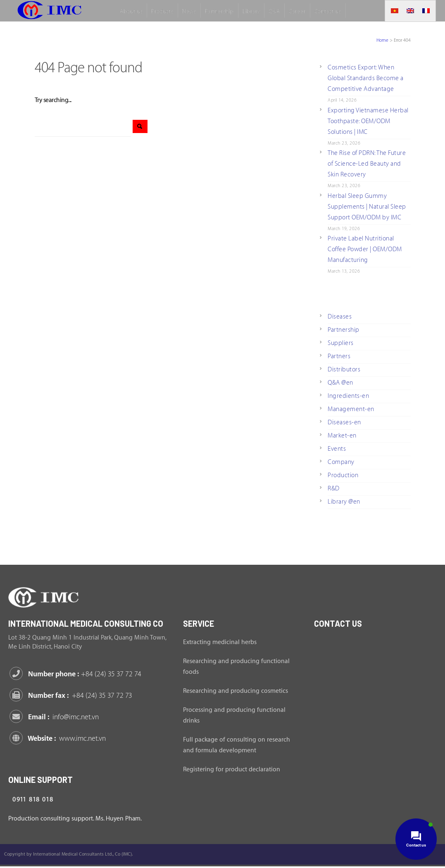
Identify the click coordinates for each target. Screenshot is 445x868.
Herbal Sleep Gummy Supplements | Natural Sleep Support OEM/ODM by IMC (367, 207)
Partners (339, 356)
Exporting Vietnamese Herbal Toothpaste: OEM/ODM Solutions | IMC (368, 121)
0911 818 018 (33, 800)
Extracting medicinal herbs (220, 642)
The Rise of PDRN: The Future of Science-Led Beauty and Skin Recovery (367, 164)
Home (382, 40)
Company (341, 462)
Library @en (344, 502)
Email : (56, 717)
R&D (334, 489)
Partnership (344, 330)
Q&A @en (340, 383)
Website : (59, 738)
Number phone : (77, 674)
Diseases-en (344, 422)
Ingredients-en (348, 396)
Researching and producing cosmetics (236, 691)
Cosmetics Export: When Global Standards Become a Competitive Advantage (366, 78)
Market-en (342, 436)
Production (343, 475)
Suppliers (341, 343)
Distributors (344, 370)
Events (337, 449)
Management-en (351, 409)
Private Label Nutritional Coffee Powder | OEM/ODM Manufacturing (365, 249)
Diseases (340, 317)
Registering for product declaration (232, 769)
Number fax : (72, 696)
